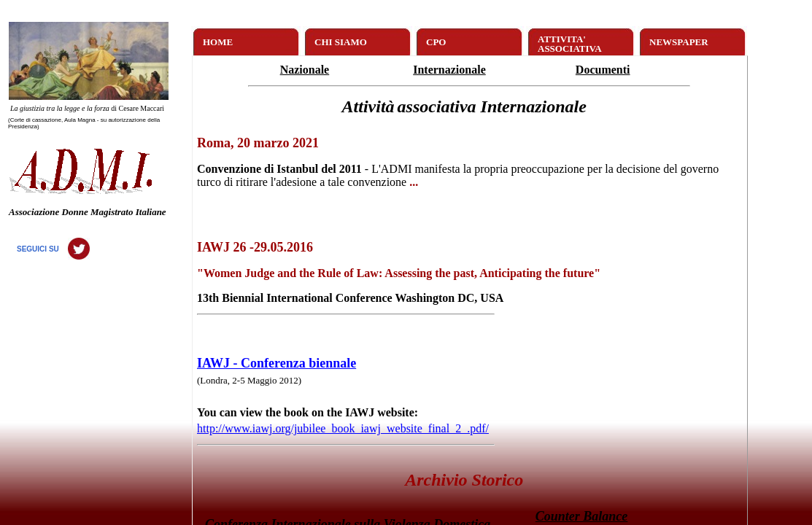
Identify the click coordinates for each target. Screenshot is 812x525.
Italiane (151, 212)
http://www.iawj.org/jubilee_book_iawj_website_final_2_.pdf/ (343, 428)
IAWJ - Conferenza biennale (277, 363)
